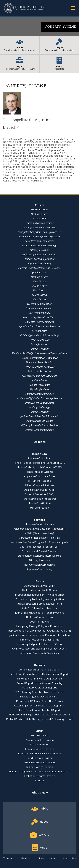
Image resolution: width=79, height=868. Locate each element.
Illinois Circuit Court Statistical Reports (40, 710)
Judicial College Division (40, 767)
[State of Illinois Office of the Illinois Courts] (24, 8)
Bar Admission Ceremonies (40, 565)
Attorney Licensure (40, 250)
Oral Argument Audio (39, 313)
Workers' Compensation (40, 304)
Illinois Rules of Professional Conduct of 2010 (39, 463)
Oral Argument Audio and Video (39, 227)
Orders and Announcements (39, 223)
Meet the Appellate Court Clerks (39, 317)
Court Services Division (40, 758)
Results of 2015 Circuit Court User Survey (39, 701)
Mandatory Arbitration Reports (40, 688)
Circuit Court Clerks (40, 340)
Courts (39, 205)
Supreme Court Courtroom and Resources (39, 268)
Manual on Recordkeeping (39, 362)
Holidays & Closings (40, 407)
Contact (40, 780)
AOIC (40, 731)
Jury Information (39, 344)
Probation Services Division (39, 776)
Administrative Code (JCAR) (39, 490)
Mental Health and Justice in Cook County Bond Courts (40, 715)
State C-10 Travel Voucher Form (39, 608)
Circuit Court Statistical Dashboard (39, 358)
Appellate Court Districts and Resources (40, 326)
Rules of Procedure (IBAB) (40, 494)
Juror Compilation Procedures (40, 499)
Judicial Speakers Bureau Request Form (40, 604)
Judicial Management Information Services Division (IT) (39, 771)
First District (39, 281)
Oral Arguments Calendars (40, 308)
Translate (9, 858)
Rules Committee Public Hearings (39, 245)
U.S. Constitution (39, 508)
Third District (39, 290)
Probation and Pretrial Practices (39, 551)
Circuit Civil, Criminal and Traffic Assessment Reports (39, 674)
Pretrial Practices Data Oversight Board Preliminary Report (39, 719)
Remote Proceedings (39, 385)
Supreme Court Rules (40, 458)
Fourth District (39, 295)
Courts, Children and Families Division (40, 754)
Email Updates (47, 858)
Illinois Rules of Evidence (39, 472)
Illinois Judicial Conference (39, 421)
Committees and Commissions (39, 241)
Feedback (27, 858)
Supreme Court (39, 210)
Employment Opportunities (39, 394)
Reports (40, 665)
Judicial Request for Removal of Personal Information (40, 635)
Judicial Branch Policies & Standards (40, 416)
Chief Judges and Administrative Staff (39, 335)
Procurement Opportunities (40, 403)
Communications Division (40, 749)
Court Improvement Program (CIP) (39, 547)
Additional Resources (39, 371)
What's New (40, 792)
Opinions (40, 442)
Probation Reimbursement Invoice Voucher (40, 595)
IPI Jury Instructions (39, 481)
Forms (40, 581)
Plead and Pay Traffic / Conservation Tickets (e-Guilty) (40, 353)
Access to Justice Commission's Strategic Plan (40, 706)
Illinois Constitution (39, 503)
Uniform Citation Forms (39, 617)
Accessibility (69, 858)
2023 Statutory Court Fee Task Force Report (40, 692)
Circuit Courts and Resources (40, 367)
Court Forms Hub (40, 622)
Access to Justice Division (40, 740)
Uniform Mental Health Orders (40, 590)
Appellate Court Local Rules (39, 322)
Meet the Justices (39, 214)
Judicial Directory (39, 349)
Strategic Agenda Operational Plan (39, 697)
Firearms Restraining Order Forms (40, 640)
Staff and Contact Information (39, 259)
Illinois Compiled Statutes (40, 485)
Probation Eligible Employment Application (39, 398)
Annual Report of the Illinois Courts (40, 670)
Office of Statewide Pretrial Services (40, 425)
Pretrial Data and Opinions (39, 430)
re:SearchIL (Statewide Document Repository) (39, 529)
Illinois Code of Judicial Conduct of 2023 (39, 467)
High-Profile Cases (40, 389)
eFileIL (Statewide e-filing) (39, 533)
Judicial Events (40, 380)
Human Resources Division (39, 762)
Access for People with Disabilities (39, 376)
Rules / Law (40, 454)
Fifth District (40, 299)
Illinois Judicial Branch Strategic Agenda (39, 679)
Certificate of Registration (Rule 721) (40, 254)
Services (39, 520)
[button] (73, 8)
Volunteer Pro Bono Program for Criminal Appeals (39, 542)
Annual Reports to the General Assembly (40, 683)
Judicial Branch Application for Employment (39, 613)
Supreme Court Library (39, 263)
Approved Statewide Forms (39, 586)
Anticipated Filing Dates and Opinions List (39, 232)
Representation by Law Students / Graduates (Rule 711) (40, 631)
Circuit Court (39, 331)
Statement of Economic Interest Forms (40, 556)
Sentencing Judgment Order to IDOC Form (39, 644)
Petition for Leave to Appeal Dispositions (40, 236)
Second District (39, 286)
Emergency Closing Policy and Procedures (40, 626)
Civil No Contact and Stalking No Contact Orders (39, 649)
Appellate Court (40, 272)
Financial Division (39, 745)
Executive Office (39, 736)
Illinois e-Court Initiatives (40, 524)
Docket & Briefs (39, 218)
